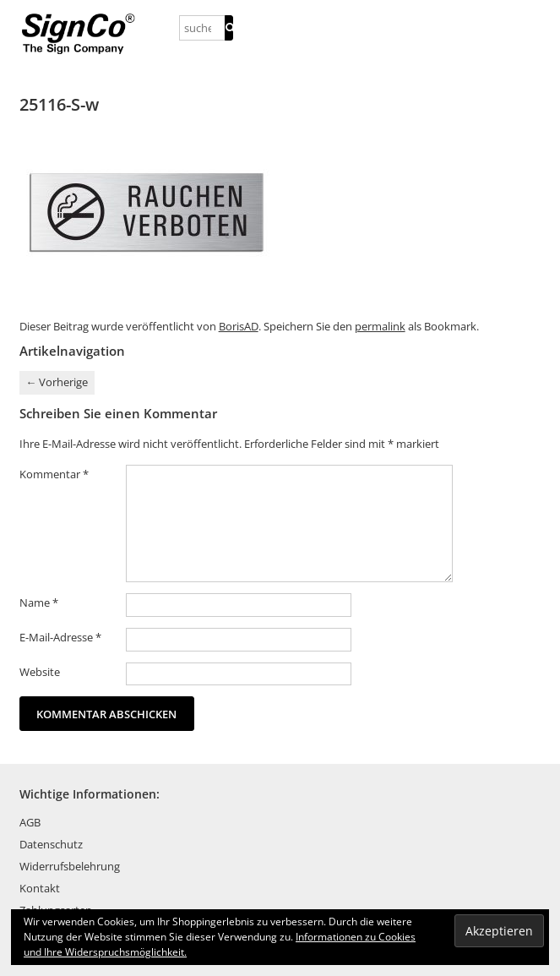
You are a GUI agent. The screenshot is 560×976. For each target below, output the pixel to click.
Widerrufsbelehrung (70, 866)
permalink (380, 326)
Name (39, 603)
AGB (30, 822)
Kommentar (54, 474)
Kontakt (40, 888)
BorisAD (239, 326)
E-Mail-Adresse (60, 637)
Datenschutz (51, 844)
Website (40, 672)
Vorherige (57, 382)
